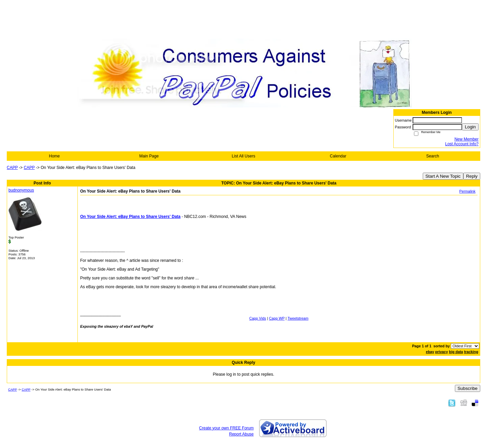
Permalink (467, 191)
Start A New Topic (443, 176)
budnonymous (21, 190)
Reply (472, 176)
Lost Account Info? (462, 144)
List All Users (243, 156)
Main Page (149, 156)
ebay (430, 352)
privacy (442, 352)
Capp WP (277, 318)
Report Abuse (241, 434)
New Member (467, 139)
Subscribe (468, 388)
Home (54, 156)
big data (456, 352)
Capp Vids (258, 318)
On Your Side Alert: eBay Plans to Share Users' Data (130, 217)
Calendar (338, 156)
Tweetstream (298, 318)
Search (433, 156)
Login (470, 127)
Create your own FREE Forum (226, 428)
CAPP (12, 168)
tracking (471, 352)
